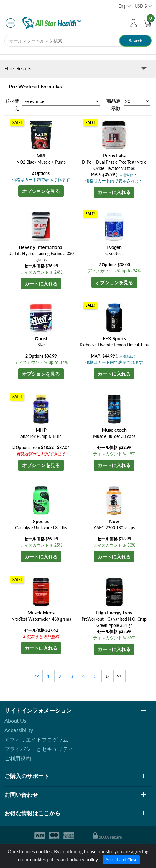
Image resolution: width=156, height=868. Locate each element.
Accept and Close (121, 860)
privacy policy (83, 859)
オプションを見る (41, 191)
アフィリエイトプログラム (36, 739)
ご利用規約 (18, 758)
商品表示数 (114, 105)
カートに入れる (114, 192)
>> (119, 676)
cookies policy (45, 859)
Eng (122, 6)
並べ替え (12, 105)
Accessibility (19, 730)
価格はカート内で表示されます (41, 179)
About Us (15, 721)
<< (37, 676)
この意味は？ (127, 175)
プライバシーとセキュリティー (42, 749)
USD (141, 6)
